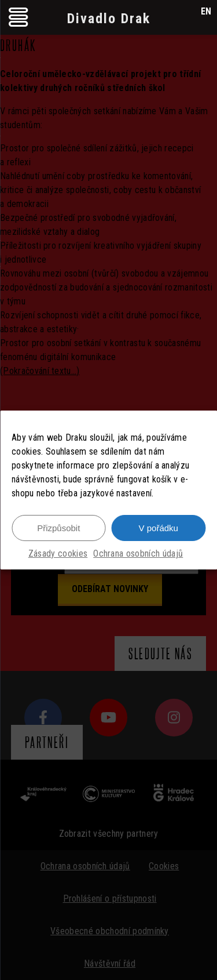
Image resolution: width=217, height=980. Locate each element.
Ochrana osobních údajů (138, 553)
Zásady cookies (58, 553)
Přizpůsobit (58, 528)
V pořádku (159, 528)
